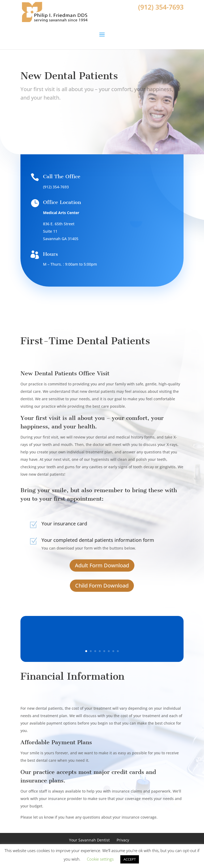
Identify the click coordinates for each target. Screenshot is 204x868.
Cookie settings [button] (100, 859)
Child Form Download (102, 586)
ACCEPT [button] (130, 859)
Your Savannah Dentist (89, 840)
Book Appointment (47, 122)
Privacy (123, 840)
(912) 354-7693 (161, 7)
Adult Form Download (102, 565)
